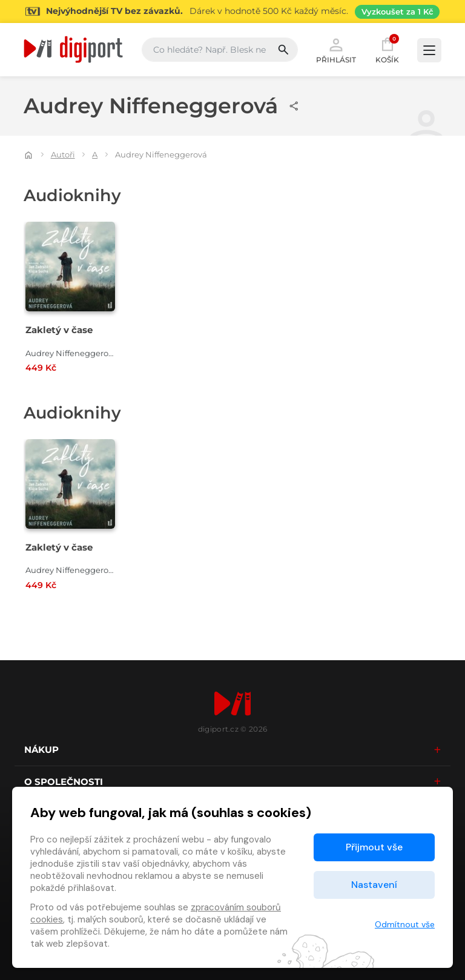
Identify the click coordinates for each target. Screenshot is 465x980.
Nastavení (374, 885)
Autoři (63, 154)
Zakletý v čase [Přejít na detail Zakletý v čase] (59, 330)
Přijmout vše (374, 847)
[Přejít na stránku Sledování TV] (232, 12)
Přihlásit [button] (336, 50)
